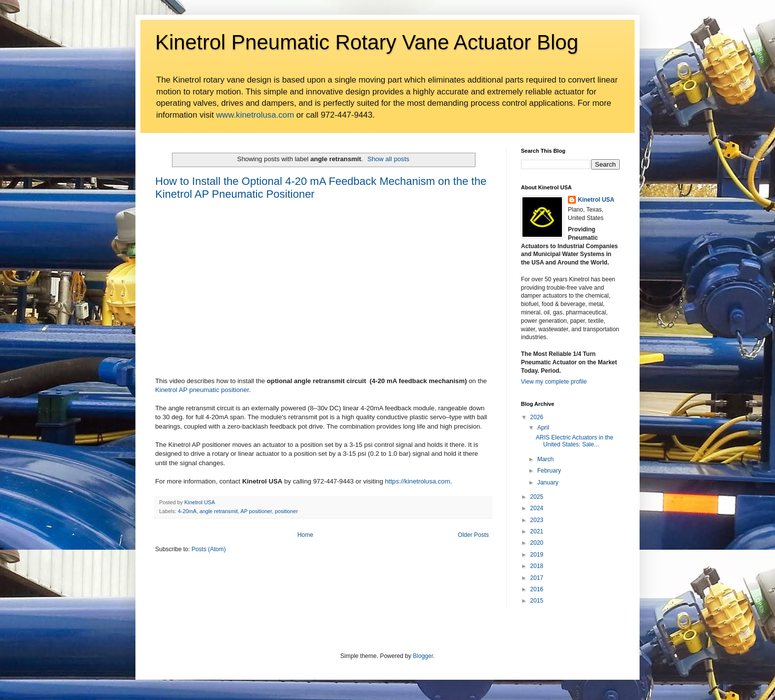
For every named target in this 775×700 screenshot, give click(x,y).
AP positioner (256, 511)
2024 (537, 508)
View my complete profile (554, 382)
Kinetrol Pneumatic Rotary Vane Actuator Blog (367, 42)
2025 (537, 497)
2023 (537, 520)
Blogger (423, 656)
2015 (537, 601)
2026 (537, 417)
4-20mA (187, 511)
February (549, 471)
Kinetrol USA (596, 200)
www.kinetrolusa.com (255, 115)
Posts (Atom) (208, 549)
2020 (537, 543)
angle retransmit (219, 511)
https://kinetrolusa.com (418, 481)
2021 (537, 531)
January (548, 482)
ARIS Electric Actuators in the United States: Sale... (575, 441)
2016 (537, 589)
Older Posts (473, 535)
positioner (286, 511)
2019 (537, 555)
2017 (537, 578)
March (545, 459)
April (543, 428)
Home (305, 535)
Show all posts (388, 159)
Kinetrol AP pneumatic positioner (202, 390)
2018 (537, 566)
